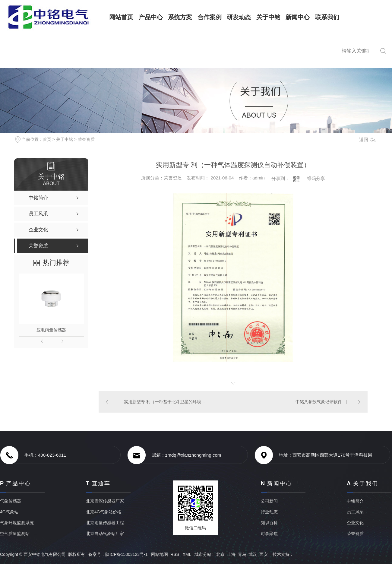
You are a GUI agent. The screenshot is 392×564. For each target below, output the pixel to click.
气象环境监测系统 (17, 523)
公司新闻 (269, 501)
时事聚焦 (269, 534)
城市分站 (203, 554)
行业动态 (269, 512)
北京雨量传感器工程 (105, 523)
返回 (367, 139)
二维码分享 (314, 178)
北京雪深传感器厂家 (105, 501)
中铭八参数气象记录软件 (319, 402)
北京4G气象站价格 (104, 512)
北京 (220, 554)
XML (187, 554)
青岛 (242, 554)
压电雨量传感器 (51, 330)
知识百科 (269, 523)
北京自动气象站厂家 (105, 534)
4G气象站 (9, 512)
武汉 (253, 554)
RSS (175, 554)
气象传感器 (11, 501)
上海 (231, 554)
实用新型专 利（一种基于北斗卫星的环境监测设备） (166, 402)
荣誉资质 (86, 139)
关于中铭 (65, 139)
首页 (47, 139)
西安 (264, 554)
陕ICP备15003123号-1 (126, 554)
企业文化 (355, 523)
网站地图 (160, 554)
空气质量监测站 (15, 534)
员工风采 (355, 512)
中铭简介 (355, 501)
